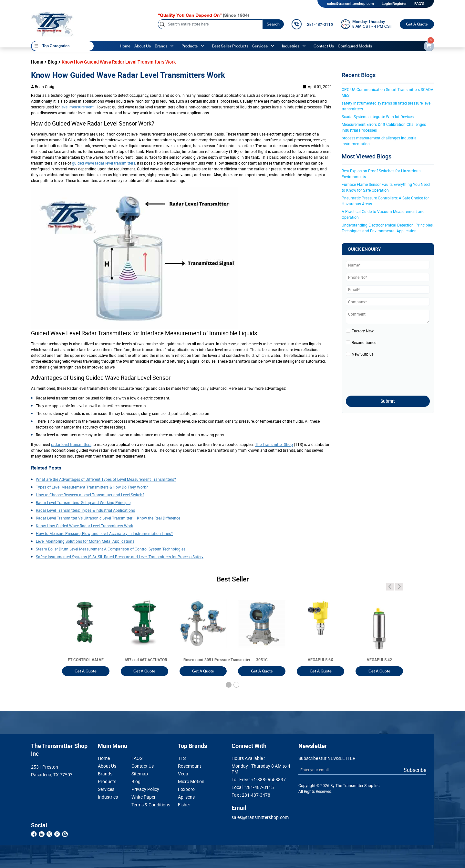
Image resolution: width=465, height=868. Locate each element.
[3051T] (86, 630)
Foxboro (186, 789)
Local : (253, 787)
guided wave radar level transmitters (104, 163)
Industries (291, 46)
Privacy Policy (145, 789)
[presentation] (384, 374)
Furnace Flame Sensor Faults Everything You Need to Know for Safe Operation (386, 187)
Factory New (363, 331)
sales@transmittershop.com (351, 4)
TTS (182, 758)
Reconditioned (364, 342)
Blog (136, 782)
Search (273, 24)
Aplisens (186, 797)
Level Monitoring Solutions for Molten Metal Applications (85, 541)
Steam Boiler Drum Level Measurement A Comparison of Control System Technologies (111, 549)
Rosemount (190, 766)
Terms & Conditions (145, 805)
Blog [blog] (52, 62)
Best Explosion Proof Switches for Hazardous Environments (382, 174)
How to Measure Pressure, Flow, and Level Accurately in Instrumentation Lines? (104, 533)
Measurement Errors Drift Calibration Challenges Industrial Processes (384, 127)
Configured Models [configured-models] (355, 46)
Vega (183, 774)
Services (260, 46)
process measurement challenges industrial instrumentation (380, 141)
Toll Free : (259, 780)
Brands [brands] (161, 46)
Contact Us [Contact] (324, 46)
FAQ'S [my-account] (419, 4)
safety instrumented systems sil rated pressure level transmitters (387, 106)
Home (125, 46)
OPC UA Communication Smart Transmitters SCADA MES (388, 92)
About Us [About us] (143, 46)
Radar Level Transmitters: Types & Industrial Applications (85, 510)
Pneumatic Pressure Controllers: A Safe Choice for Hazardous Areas (386, 201)
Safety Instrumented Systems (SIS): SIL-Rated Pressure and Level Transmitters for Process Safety (120, 557)
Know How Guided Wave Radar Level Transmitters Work (84, 526)
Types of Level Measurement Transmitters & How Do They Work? (92, 487)
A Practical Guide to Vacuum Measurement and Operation (384, 214)
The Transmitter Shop (274, 444)
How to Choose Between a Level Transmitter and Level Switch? (90, 495)
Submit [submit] (388, 401)
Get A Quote (417, 24)
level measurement (77, 107)
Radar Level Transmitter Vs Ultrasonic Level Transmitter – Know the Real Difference (108, 518)
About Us (107, 766)
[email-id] (429, 46)
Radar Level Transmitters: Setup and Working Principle (83, 502)
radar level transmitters (71, 444)
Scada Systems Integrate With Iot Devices (378, 116)
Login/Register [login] (394, 4)
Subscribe (415, 770)
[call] (312, 24)
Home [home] (37, 62)
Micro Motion (191, 782)
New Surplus (363, 354)
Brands (105, 774)
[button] (229, 685)
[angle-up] (173, 46)
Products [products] (190, 46)
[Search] (210, 24)
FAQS (137, 758)
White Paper (144, 797)
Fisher (184, 805)
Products (107, 782)
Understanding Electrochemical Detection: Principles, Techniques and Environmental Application (388, 228)
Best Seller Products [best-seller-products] (230, 46)
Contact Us (143, 766)
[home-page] (52, 24)
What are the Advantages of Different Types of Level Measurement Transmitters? (106, 479)
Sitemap (140, 774)
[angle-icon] (390, 587)
